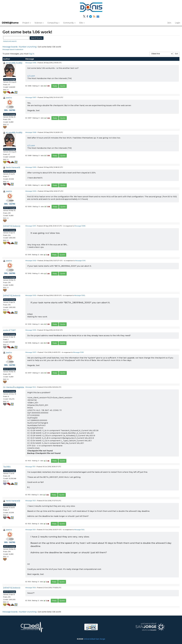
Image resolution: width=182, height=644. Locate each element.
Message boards (10, 47)
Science (39, 23)
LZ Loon (31, 76)
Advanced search (10, 41)
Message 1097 (31, 352)
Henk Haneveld (13, 167)
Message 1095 (31, 330)
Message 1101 (30, 467)
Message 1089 (31, 167)
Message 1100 (31, 387)
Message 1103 (31, 501)
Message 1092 (31, 260)
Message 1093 (31, 295)
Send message (10, 79)
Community (69, 23)
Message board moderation (13, 49)
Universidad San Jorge (94, 639)
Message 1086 (31, 63)
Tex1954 (7, 467)
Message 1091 (31, 226)
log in (32, 54)
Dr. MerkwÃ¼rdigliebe (14, 387)
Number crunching (28, 47)
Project (27, 23)
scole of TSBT (9, 330)
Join (169, 23)
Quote (63, 86)
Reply (55, 86)
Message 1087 (31, 97)
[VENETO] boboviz (12, 226)
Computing (53, 23)
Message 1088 (31, 132)
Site (82, 23)
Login (178, 23)
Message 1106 (31, 588)
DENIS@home (10, 23)
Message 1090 (31, 191)
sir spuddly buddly (14, 63)
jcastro (9, 98)
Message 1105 (30, 530)
